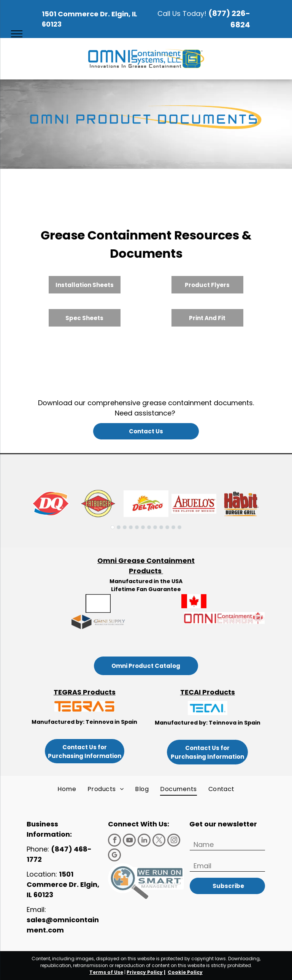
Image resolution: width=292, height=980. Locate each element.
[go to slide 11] (173, 527)
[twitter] (159, 841)
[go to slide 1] (113, 527)
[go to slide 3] (125, 527)
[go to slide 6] (143, 527)
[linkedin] (144, 841)
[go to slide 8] (155, 527)
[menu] (17, 34)
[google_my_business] (114, 856)
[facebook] (114, 841)
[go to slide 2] (119, 527)
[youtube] (129, 841)
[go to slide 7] (149, 527)
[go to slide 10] (167, 527)
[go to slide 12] (179, 527)
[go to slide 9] (161, 527)
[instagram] (174, 841)
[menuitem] (67, 789)
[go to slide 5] (137, 527)
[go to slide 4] (131, 527)
